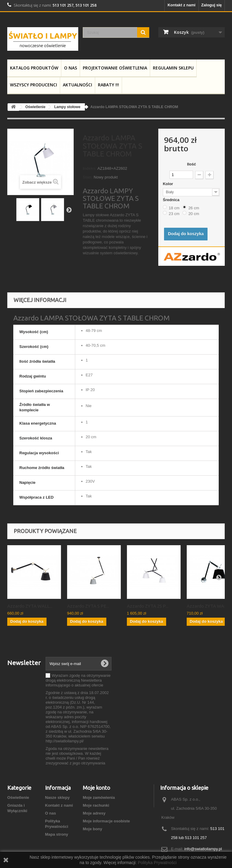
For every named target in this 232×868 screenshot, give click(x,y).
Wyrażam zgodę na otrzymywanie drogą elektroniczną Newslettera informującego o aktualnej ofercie (78, 680)
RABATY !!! (108, 85)
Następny (69, 210)
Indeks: (90, 168)
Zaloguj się (211, 5)
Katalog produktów (34, 68)
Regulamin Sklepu (173, 68)
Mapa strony (57, 834)
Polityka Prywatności (157, 863)
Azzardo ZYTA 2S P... (148, 606)
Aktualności (77, 85)
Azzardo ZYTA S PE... (88, 606)
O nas (71, 68)
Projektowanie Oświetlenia (115, 68)
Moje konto (97, 788)
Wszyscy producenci (34, 85)
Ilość (192, 164)
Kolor (169, 184)
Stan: (88, 177)
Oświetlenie (18, 797)
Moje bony (92, 829)
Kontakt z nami (182, 5)
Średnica (172, 200)
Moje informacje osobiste (106, 821)
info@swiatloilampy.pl (203, 849)
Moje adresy (94, 813)
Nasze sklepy (57, 797)
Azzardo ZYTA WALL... (30, 606)
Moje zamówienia (99, 797)
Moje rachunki (96, 805)
